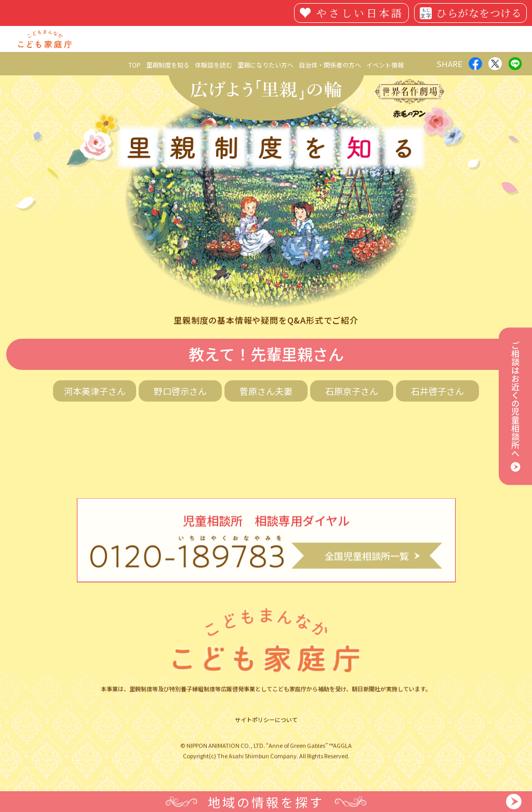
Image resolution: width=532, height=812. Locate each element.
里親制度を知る (168, 65)
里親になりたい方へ (265, 65)
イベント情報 (385, 65)
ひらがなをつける (479, 13)
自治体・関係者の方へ (330, 65)
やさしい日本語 (360, 13)
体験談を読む (214, 65)
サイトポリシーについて (266, 728)
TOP (135, 65)
